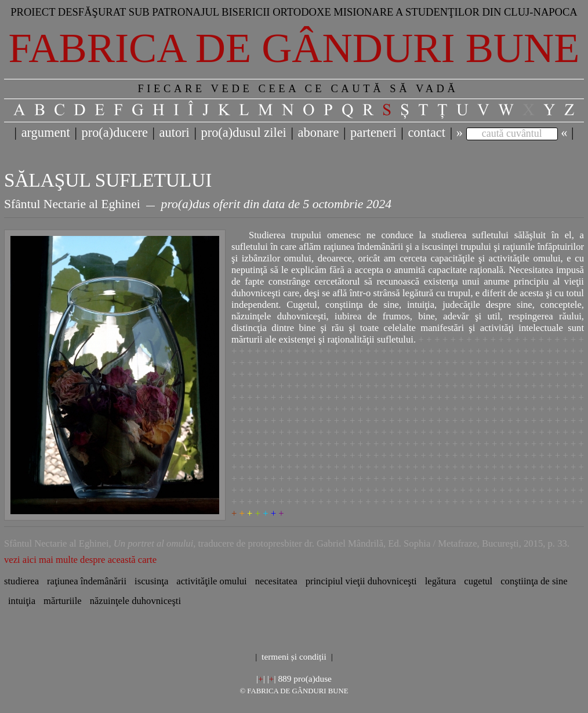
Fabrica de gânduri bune (294, 48)
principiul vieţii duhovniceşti (361, 581)
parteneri (373, 132)
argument (46, 132)
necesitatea (276, 581)
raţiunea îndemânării (87, 581)
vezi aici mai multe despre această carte (80, 560)
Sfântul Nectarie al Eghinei (72, 204)
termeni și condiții (294, 656)
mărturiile (63, 601)
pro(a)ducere (114, 132)
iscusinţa (151, 581)
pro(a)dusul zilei (243, 132)
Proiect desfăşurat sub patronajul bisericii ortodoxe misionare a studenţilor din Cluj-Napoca (294, 12)
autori (175, 132)
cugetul (478, 581)
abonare (319, 132)
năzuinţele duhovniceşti (135, 601)
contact (427, 132)
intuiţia (22, 601)
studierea (21, 581)
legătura (441, 581)
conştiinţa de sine (534, 581)
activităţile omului (211, 581)
